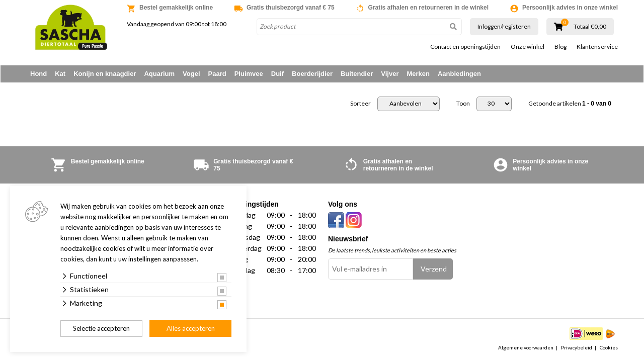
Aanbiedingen (459, 74)
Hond (38, 74)
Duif (277, 74)
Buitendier (357, 74)
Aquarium (159, 74)
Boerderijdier (312, 74)
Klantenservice (597, 47)
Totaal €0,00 (590, 27)
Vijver (390, 74)
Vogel (191, 74)
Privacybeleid (577, 348)
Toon (463, 104)
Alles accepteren (191, 328)
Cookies (609, 348)
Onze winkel (528, 47)
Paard (217, 74)
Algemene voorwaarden (526, 348)
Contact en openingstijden (465, 47)
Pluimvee (249, 74)
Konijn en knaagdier (105, 74)
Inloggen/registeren (504, 26)
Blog (560, 47)
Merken (418, 74)
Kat (60, 74)
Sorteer (360, 104)
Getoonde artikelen (570, 104)
